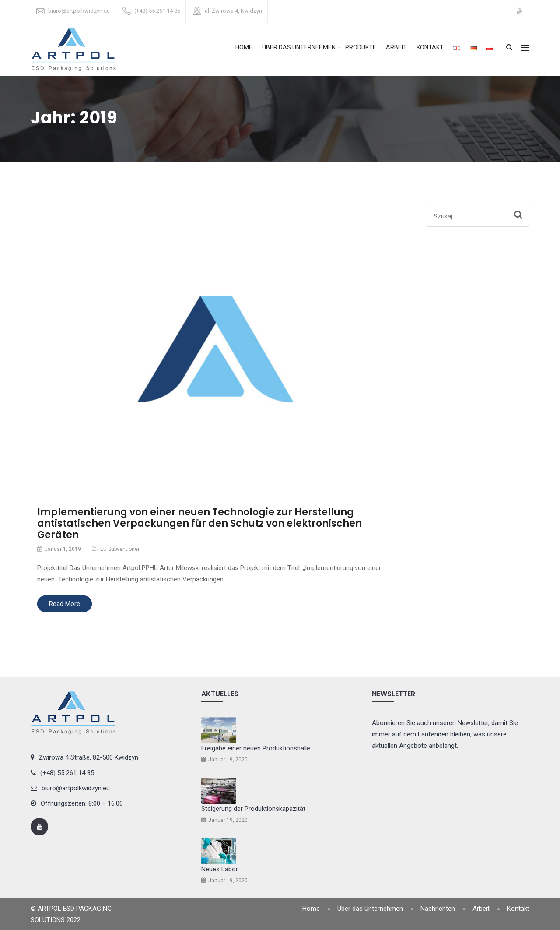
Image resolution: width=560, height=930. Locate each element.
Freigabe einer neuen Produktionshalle (256, 748)
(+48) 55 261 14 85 (157, 11)
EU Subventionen (121, 549)
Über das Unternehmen (299, 47)
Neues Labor (220, 869)
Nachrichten (438, 909)
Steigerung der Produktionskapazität (253, 809)
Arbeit (396, 47)
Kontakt (430, 47)
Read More (65, 604)
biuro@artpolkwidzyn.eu (79, 11)
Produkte (361, 47)
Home (244, 47)
